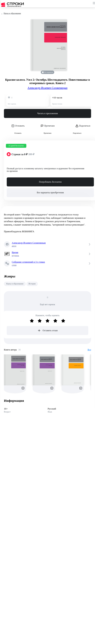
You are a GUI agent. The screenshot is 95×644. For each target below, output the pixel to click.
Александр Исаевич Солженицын (48, 88)
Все (89, 350)
